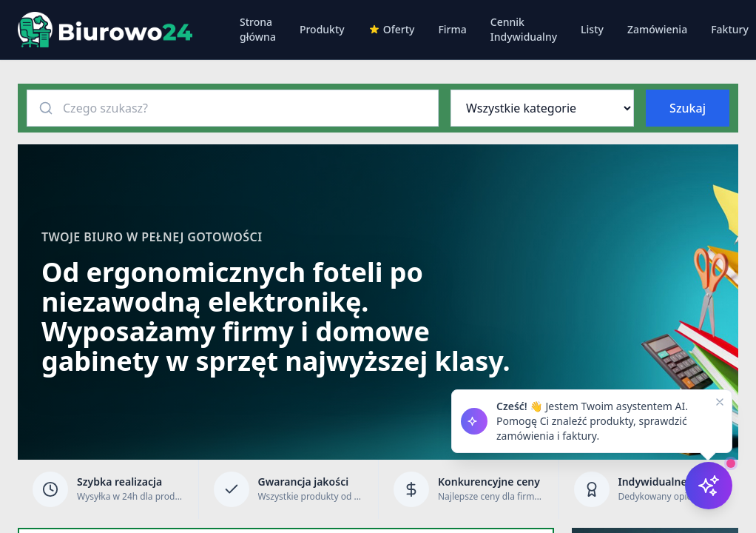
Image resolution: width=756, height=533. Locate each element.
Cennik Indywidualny (524, 29)
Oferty (392, 29)
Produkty (322, 29)
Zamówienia (657, 29)
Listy (592, 29)
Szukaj (688, 108)
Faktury (730, 29)
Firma (452, 29)
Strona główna (258, 29)
